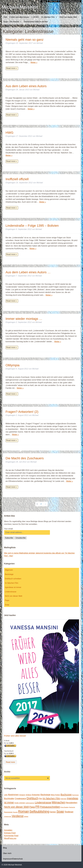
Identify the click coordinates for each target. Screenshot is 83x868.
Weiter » (34, 62)
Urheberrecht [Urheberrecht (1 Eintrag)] (8, 816)
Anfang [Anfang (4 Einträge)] (28, 795)
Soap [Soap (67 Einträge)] (60, 812)
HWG (10, 133)
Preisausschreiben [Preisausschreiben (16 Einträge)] (50, 807)
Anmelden (8, 830)
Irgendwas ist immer (13, 587)
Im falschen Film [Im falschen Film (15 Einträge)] (51, 798)
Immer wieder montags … (24, 319)
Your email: (9, 529)
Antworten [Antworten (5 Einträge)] (36, 795)
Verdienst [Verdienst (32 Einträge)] (18, 816)
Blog (5, 848)
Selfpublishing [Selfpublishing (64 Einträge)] (39, 812)
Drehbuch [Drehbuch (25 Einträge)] (32, 798)
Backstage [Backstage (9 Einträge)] (46, 795)
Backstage (9, 574)
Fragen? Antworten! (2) (22, 412)
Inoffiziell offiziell (17, 179)
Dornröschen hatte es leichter (36, 22)
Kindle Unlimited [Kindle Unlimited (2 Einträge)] (20, 803)
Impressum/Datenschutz (13, 859)
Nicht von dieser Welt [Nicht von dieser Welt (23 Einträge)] (16, 807)
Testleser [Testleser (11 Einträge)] (69, 812)
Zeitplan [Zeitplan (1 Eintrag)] (26, 816)
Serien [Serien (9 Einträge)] (53, 812)
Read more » (12, 68)
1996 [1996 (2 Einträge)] (6, 795)
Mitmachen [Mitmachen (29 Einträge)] (59, 802)
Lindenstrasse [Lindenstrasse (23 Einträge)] (43, 802)
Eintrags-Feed (10, 833)
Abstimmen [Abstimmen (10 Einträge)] (13, 795)
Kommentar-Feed (11, 836)
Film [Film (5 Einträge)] (40, 799)
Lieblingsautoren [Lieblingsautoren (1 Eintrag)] (30, 803)
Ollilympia (13, 365)
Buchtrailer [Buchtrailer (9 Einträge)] (9, 798)
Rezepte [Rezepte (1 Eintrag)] (15, 812)
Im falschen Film (49, 17)
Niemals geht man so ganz (25, 40)
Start (5, 17)
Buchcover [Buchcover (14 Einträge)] (66, 794)
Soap (7, 605)
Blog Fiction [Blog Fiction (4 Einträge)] (55, 795)
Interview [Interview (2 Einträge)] (64, 799)
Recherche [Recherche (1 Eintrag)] (72, 807)
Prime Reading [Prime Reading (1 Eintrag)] (65, 807)
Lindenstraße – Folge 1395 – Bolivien (32, 226)
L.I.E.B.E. (35, 17)
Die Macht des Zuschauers (25, 458)
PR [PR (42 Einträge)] (37, 807)
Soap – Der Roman (13, 22)
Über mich (7, 853)
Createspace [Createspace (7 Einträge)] (20, 799)
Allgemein (9, 570)
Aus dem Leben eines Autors (26, 86)
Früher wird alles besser (19, 17)
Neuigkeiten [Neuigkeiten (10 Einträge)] (72, 803)
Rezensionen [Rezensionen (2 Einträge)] (8, 812)
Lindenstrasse (11, 592)
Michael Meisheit (20, 7)
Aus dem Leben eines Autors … (28, 272)
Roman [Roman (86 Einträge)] (24, 811)
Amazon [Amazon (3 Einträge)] (22, 795)
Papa (7, 600)
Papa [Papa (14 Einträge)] (32, 807)
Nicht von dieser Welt (68, 17)
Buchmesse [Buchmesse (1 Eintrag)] (75, 795)
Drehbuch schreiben (13, 579)
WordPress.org (10, 838)
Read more (10, 762)
